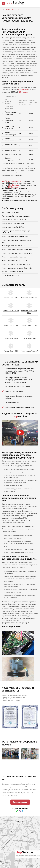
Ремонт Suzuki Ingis (11, 325)
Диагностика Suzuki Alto (10, 212)
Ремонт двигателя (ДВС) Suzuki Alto (15, 236)
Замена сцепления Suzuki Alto (13, 227)
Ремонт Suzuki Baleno (29, 298)
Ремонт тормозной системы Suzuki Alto (16, 261)
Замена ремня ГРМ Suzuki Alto (13, 223)
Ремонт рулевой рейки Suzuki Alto (14, 257)
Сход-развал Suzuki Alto (11, 275)
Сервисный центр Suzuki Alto (12, 272)
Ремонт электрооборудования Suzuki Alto (17, 249)
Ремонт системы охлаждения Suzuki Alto (17, 268)
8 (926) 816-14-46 (11, 200)
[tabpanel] (10, 717)
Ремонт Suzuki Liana (11, 338)
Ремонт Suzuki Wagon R (29, 351)
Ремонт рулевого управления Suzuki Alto (17, 253)
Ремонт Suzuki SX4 (11, 351)
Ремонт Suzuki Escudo (11, 311)
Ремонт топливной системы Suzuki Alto (16, 264)
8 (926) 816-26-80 (20, 808)
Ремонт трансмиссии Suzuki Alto (13, 246)
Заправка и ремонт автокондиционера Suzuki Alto (16, 232)
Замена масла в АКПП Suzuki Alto (14, 220)
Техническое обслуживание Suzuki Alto (16, 216)
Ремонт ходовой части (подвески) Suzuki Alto (16, 241)
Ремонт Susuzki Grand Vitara (29, 312)
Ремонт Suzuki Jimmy (29, 325)
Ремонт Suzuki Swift (29, 338)
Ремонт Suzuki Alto (11, 298)
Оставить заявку (20, 802)
